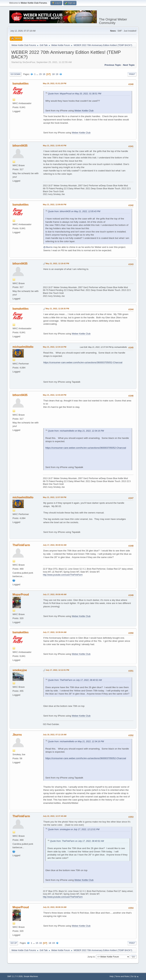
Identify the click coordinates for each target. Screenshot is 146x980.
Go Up (14, 943)
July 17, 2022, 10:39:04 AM (55, 632)
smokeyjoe (20, 670)
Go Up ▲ (135, 976)
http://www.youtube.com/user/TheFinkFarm (63, 575)
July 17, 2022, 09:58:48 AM (55, 594)
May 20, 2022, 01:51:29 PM (55, 83)
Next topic (129, 65)
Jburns (17, 735)
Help (112, 976)
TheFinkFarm (21, 545)
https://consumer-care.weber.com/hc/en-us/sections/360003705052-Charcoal (83, 362)
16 (44, 74)
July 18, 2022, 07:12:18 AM (55, 735)
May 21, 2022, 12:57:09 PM (55, 497)
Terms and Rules (122, 976)
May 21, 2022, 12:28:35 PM (57, 309)
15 (40, 74)
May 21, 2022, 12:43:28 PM (55, 395)
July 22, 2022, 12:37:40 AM (55, 816)
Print (132, 74)
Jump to (91, 957)
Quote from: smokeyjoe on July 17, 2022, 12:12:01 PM (74, 829)
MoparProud (21, 595)
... (38, 74)
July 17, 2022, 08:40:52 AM (55, 545)
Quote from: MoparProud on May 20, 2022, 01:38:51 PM (75, 94)
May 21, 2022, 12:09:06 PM (55, 204)
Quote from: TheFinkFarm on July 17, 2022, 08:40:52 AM (75, 680)
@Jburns (48, 247)
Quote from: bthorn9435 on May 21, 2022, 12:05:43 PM (74, 211)
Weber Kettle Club (84, 111)
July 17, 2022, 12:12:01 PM (57, 670)
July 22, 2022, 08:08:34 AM (55, 907)
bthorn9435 (20, 146)
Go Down (15, 74)
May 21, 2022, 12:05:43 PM (55, 146)
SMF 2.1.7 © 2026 (15, 976)
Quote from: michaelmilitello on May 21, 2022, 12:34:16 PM (76, 431)
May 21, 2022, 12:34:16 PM (55, 347)
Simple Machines (31, 976)
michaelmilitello (23, 347)
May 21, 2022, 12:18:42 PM (57, 263)
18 (53, 74)
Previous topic (113, 65)
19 (57, 74)
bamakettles (21, 84)
